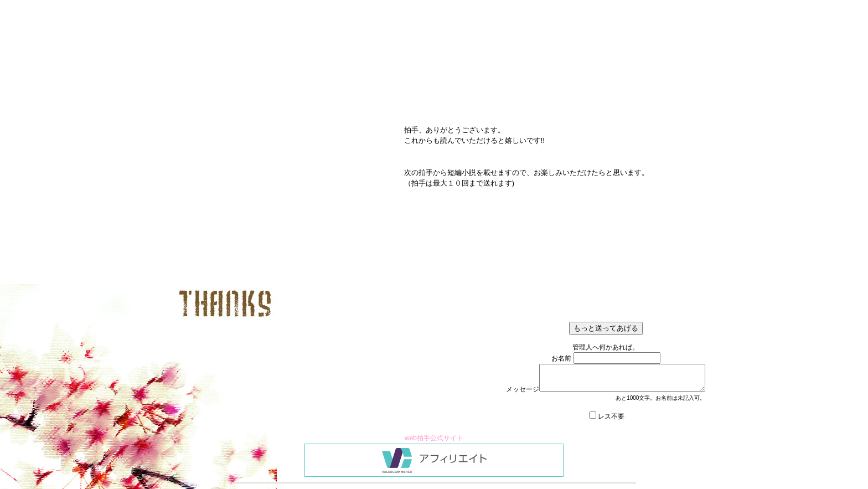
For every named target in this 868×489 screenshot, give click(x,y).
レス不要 (611, 416)
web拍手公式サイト (434, 438)
